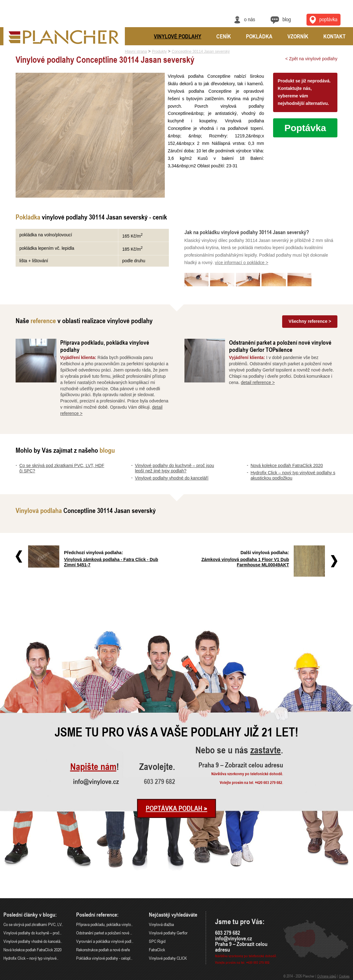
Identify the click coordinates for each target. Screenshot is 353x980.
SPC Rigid (157, 941)
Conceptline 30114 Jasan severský (201, 52)
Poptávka (305, 128)
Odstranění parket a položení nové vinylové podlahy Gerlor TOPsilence (280, 346)
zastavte (266, 750)
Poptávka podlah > (176, 808)
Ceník (224, 36)
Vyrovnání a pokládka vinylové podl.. (105, 941)
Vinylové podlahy (178, 36)
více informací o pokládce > (242, 263)
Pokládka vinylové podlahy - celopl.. (104, 958)
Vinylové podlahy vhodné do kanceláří (172, 478)
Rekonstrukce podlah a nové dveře (103, 950)
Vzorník (298, 36)
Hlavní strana (136, 52)
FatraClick (157, 950)
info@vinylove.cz (96, 781)
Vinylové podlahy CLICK (168, 958)
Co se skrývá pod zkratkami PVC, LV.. (33, 924)
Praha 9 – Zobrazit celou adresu (241, 765)
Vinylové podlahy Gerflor (168, 933)
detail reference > (258, 382)
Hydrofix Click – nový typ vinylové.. (31, 958)
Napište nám (93, 767)
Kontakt (334, 36)
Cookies (344, 976)
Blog (287, 19)
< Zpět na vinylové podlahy (311, 59)
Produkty (159, 52)
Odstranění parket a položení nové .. (104, 933)
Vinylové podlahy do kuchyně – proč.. (32, 933)
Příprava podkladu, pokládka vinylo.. (104, 924)
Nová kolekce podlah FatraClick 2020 (287, 465)
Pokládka (259, 36)
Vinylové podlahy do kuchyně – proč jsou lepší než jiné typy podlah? (174, 468)
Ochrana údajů (327, 976)
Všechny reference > (310, 321)
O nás (250, 19)
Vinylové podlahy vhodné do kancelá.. (33, 941)
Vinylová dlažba (161, 924)
